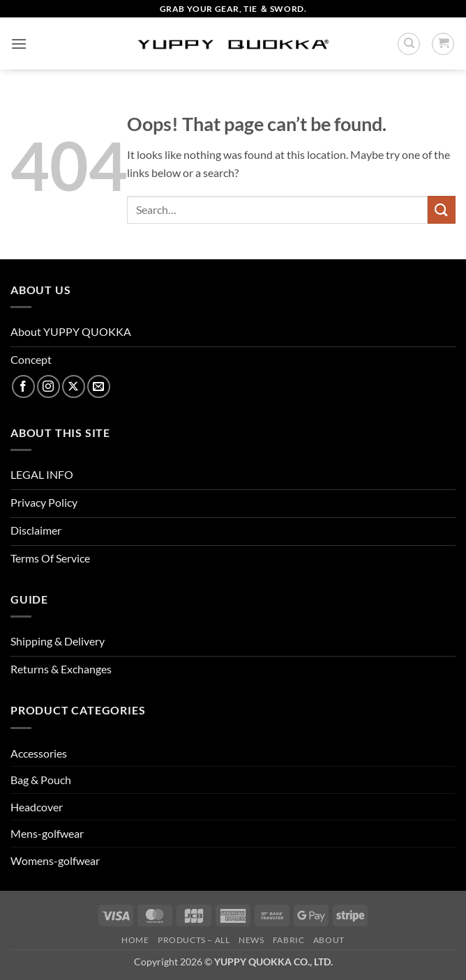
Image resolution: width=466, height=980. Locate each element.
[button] (19, 44)
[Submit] (442, 209)
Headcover (37, 807)
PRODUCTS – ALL (194, 940)
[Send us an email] (99, 386)
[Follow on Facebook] (23, 386)
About (329, 940)
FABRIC (289, 940)
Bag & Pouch (41, 780)
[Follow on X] (74, 386)
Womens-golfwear (55, 860)
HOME (135, 940)
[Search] (409, 44)
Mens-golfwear (47, 833)
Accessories (39, 753)
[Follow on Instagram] (48, 386)
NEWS (251, 940)
